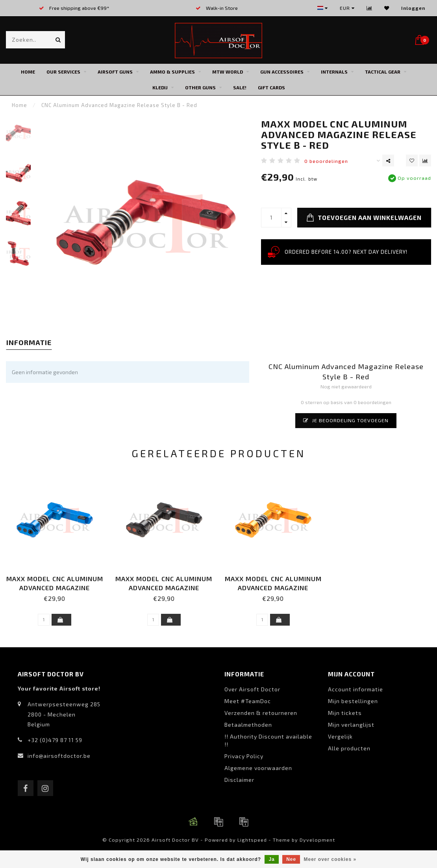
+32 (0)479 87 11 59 (55, 740)
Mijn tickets (345, 713)
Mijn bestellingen (353, 701)
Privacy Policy (244, 756)
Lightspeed (252, 840)
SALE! (240, 87)
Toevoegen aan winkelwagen (364, 218)
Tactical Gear (383, 72)
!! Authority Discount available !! (268, 740)
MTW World (228, 72)
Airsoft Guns (115, 72)
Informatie (29, 342)
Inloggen (413, 8)
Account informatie (356, 689)
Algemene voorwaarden (258, 768)
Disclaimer (239, 780)
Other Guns (200, 87)
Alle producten (349, 748)
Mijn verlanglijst (351, 725)
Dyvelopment (317, 840)
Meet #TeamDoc (248, 701)
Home (28, 72)
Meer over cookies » (330, 859)
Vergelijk (340, 736)
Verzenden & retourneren (261, 713)
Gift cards (271, 87)
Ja (271, 859)
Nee (291, 859)
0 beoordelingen (326, 161)
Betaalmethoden (248, 725)
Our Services (63, 72)
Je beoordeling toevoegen (346, 420)
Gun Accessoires (282, 72)
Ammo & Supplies (172, 72)
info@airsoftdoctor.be (59, 756)
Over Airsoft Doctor (252, 689)
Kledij (160, 87)
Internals (334, 72)
